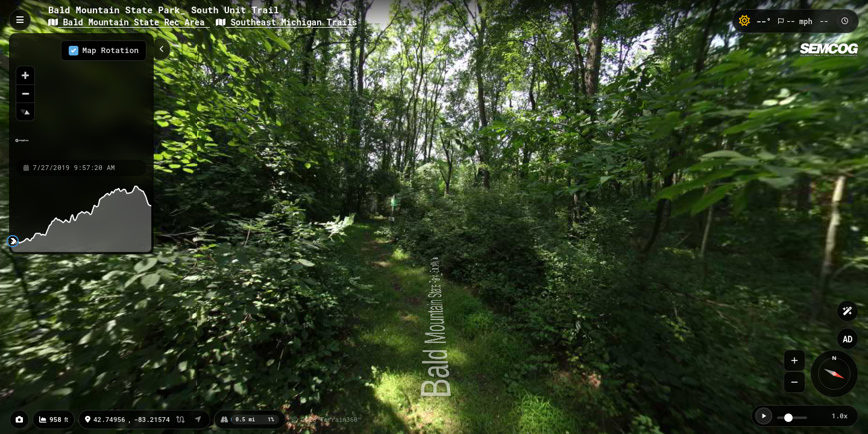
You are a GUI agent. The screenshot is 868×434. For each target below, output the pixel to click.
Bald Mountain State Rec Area (129, 22)
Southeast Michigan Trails (286, 22)
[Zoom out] (25, 93)
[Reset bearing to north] (25, 112)
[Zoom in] (25, 75)
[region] (81, 96)
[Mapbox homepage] (22, 146)
